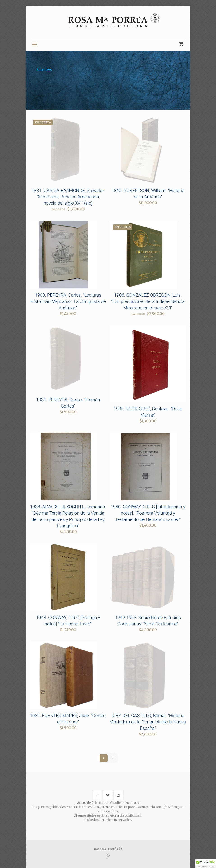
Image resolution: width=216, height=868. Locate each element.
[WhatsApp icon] (108, 855)
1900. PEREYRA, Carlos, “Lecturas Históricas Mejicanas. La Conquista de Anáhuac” (68, 301)
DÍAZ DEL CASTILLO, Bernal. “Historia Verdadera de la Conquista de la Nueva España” (148, 722)
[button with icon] (97, 795)
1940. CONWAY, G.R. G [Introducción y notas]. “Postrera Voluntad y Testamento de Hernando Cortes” (148, 513)
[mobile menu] (35, 44)
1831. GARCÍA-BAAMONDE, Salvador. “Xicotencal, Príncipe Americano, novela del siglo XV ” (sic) (68, 197)
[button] (206, 864)
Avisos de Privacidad (92, 803)
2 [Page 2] (113, 758)
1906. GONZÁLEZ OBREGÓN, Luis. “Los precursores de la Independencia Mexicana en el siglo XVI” (148, 301)
